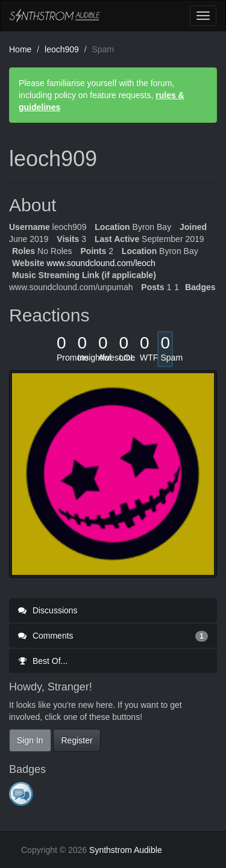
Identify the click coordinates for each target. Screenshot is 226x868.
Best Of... (43, 661)
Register (77, 740)
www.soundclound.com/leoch (101, 263)
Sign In (30, 740)
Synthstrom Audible (55, 16)
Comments (113, 636)
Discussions (48, 610)
